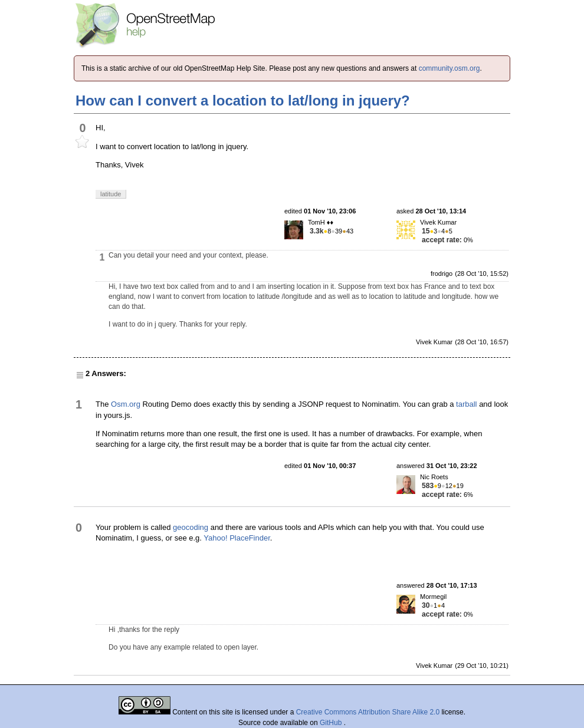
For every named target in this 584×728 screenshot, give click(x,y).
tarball (466, 404)
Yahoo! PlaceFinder (237, 538)
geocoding (191, 527)
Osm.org (126, 404)
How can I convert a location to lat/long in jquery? (243, 101)
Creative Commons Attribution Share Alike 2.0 (368, 712)
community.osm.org (450, 68)
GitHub (332, 723)
